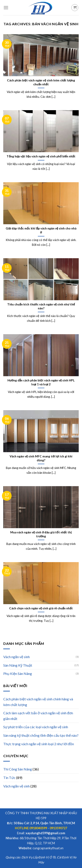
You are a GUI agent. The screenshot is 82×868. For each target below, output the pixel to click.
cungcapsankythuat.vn (48, 848)
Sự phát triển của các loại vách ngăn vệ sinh (36, 727)
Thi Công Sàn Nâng (18, 769)
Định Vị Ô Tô (47, 857)
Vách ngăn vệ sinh (17, 657)
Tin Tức (9, 778)
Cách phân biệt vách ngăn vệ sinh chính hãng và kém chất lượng (38, 702)
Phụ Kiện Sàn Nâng (18, 673)
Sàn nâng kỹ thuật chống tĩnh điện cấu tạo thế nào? (41, 735)
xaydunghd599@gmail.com (45, 833)
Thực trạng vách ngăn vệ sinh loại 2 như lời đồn (39, 744)
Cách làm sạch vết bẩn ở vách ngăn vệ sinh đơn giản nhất (38, 716)
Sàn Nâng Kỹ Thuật (18, 665)
